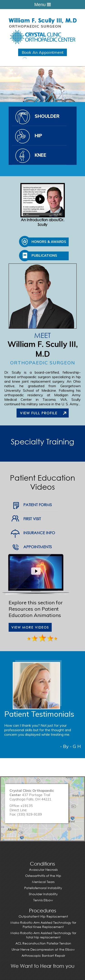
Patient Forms (38, 505)
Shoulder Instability (43, 894)
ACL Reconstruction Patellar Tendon (43, 943)
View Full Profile (39, 413)
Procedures (43, 910)
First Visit (32, 519)
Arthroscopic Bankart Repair (43, 955)
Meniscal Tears (43, 882)
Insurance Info (39, 533)
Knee (40, 155)
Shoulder (47, 116)
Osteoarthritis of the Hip (43, 876)
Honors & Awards (49, 242)
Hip (38, 136)
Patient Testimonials (39, 714)
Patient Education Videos (42, 482)
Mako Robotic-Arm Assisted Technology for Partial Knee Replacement (43, 925)
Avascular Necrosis (43, 870)
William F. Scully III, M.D (43, 349)
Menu (42, 5)
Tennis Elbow (43, 900)
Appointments (38, 547)
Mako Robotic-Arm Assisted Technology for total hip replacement (43, 935)
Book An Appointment (43, 52)
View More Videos (30, 627)
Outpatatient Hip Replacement (43, 916)
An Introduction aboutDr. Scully (43, 205)
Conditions (42, 864)
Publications (44, 255)
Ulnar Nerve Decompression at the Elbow (43, 949)
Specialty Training (42, 441)
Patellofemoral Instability (43, 888)
